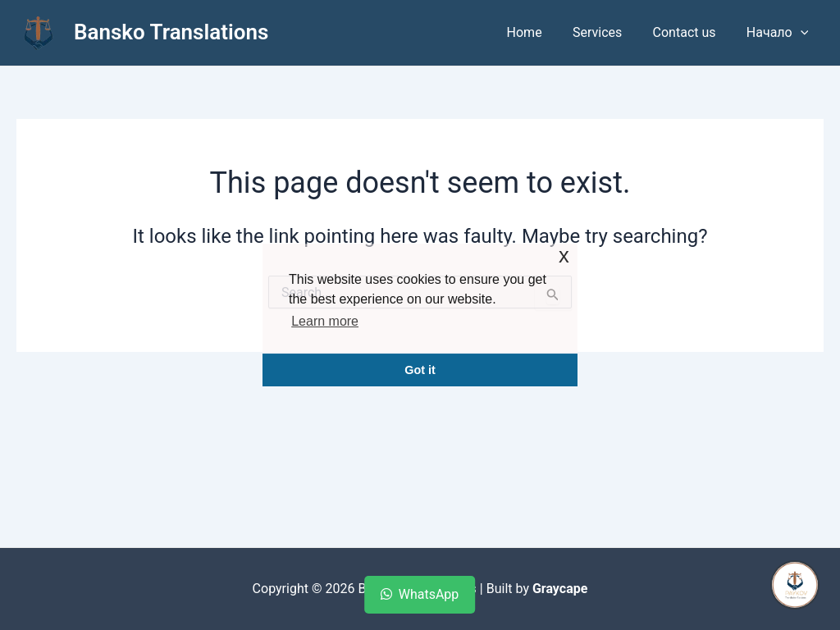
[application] (802, 33)
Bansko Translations (171, 32)
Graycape (560, 589)
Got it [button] (420, 370)
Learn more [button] (325, 321)
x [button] (564, 256)
